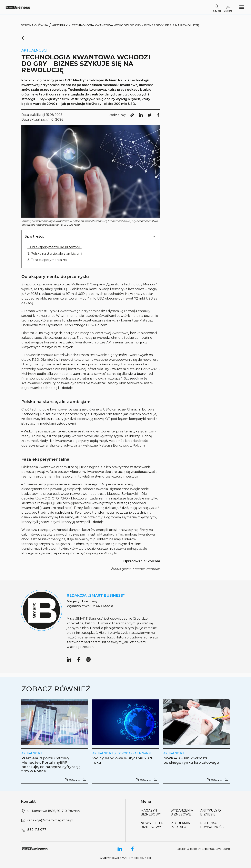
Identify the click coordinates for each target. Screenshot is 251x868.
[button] (91, 237)
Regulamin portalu (180, 825)
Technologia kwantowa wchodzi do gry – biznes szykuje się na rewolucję (135, 25)
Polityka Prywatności (212, 825)
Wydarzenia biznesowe (182, 812)
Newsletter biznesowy (152, 825)
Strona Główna (34, 25)
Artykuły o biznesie (211, 812)
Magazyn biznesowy (151, 812)
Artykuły (60, 25)
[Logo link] (18, 7)
